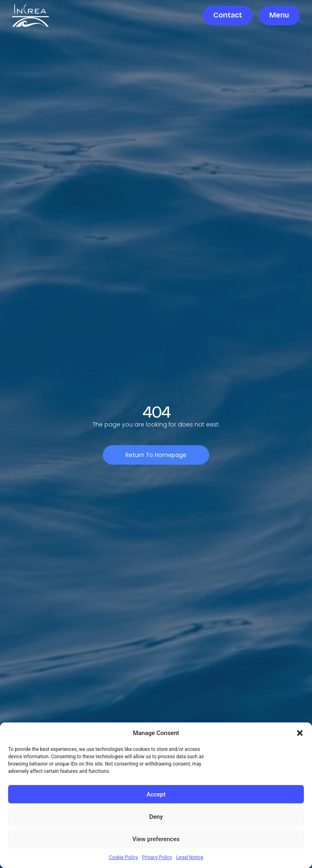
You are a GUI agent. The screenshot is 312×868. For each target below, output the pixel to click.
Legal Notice (190, 857)
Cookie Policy (123, 857)
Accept (156, 794)
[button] (300, 733)
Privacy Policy (157, 857)
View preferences (156, 839)
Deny (156, 817)
